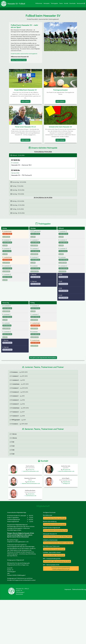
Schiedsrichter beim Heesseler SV (60, 127)
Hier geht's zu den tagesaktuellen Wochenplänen (43, 358)
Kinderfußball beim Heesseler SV (26, 90)
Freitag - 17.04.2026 (17, 186)
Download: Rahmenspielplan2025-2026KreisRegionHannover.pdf (61, 568)
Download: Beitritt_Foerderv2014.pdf (54, 549)
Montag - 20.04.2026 (17, 201)
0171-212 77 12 (31, 470)
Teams (61, 3)
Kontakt (66, 3)
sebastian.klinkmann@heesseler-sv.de (31, 483)
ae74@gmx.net (66, 483)
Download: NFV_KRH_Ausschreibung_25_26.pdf (57, 561)
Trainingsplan (54, 3)
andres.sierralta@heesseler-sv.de (66, 471)
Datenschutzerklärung (79, 589)
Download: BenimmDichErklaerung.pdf (55, 524)
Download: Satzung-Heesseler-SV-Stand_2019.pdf (58, 537)
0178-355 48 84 (66, 482)
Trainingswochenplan (60, 90)
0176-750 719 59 (31, 482)
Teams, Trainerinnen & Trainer (19, 60)
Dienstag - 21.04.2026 (18, 205)
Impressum (68, 589)
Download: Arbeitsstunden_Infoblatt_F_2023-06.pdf (58, 543)
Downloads (72, 3)
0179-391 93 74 (31, 494)
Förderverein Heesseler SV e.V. (26, 127)
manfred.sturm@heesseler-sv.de (31, 471)
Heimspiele (47, 3)
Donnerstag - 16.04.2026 (18, 182)
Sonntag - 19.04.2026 (17, 194)
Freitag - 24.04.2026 (17, 209)
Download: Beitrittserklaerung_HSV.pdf (55, 518)
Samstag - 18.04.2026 (17, 190)
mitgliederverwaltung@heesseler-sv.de (18, 542)
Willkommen (39, 3)
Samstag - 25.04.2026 (18, 213)
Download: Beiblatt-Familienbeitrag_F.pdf (55, 530)
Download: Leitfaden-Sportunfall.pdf (54, 555)
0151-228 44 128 (66, 470)
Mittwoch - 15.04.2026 (18, 155)
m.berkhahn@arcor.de (31, 496)
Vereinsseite (81, 3)
